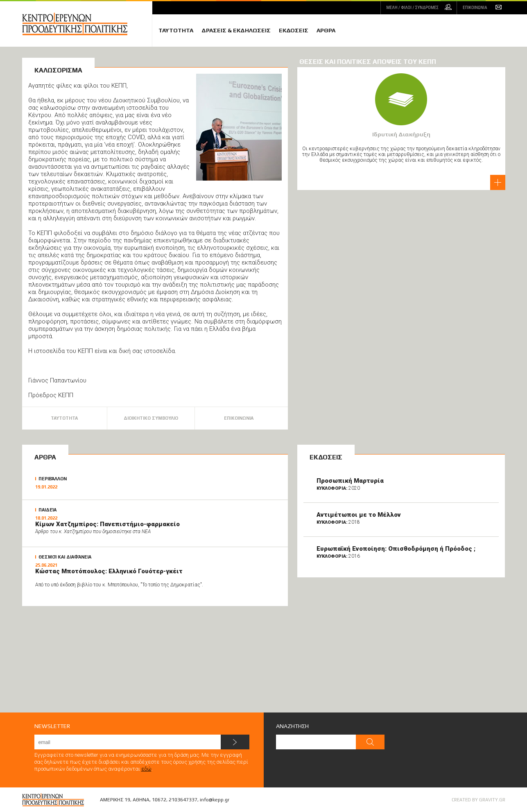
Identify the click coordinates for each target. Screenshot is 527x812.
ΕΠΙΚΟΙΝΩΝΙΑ (475, 8)
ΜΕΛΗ (413, 8)
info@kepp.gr (215, 800)
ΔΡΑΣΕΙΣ (236, 30)
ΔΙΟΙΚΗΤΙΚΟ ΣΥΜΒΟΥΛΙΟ (151, 418)
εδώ (146, 769)
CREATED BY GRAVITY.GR (478, 800)
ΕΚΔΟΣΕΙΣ (294, 30)
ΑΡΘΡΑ (326, 30)
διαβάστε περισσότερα (498, 182)
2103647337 (183, 800)
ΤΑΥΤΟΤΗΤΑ (176, 30)
